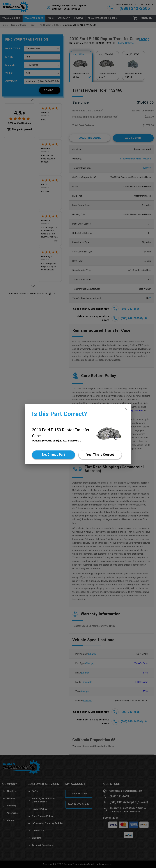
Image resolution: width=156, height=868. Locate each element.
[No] (53, 455)
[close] (126, 409)
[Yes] (100, 455)
